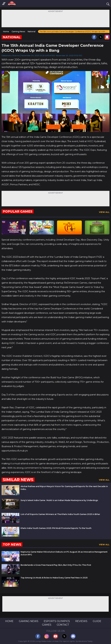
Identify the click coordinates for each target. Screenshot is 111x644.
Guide (97, 621)
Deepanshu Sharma (11, 55)
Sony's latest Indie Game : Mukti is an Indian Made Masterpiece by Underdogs (59, 500)
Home (9, 621)
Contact (63, 625)
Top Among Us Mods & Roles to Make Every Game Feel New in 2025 (54, 578)
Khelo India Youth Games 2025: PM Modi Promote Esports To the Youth (56, 528)
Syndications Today (84, 641)
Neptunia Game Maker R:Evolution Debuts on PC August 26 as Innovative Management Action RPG (64, 553)
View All (104, 212)
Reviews (81, 621)
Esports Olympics (57, 621)
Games (47, 625)
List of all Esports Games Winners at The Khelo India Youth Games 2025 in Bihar (60, 514)
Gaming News (29, 621)
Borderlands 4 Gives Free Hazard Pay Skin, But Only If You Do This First (56, 565)
